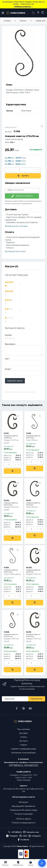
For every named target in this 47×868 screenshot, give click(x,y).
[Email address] (15, 699)
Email (8, 369)
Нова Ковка (23, 846)
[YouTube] (30, 708)
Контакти (24, 741)
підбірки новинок (23, 7)
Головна (7, 21)
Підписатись (36, 699)
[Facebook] (17, 708)
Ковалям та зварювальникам (23, 749)
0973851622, (16, 765)
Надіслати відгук (15, 381)
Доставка (23, 733)
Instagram (35, 836)
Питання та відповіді (23, 814)
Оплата (23, 737)
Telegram (12, 836)
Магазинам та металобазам (23, 753)
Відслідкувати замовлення (23, 806)
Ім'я (7, 359)
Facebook (23, 840)
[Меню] (3, 13)
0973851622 (15, 832)
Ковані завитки (11, 127)
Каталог (23, 21)
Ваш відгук (10, 344)
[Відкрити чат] (42, 863)
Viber (23, 836)
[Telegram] (24, 708)
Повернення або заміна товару (24, 810)
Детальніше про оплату (15, 251)
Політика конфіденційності (23, 823)
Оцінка (8, 335)
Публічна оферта (23, 819)
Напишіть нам (31, 832)
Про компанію (23, 729)
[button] (33, 13)
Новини (23, 745)
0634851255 (31, 765)
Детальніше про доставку (16, 226)
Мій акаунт (23, 802)
